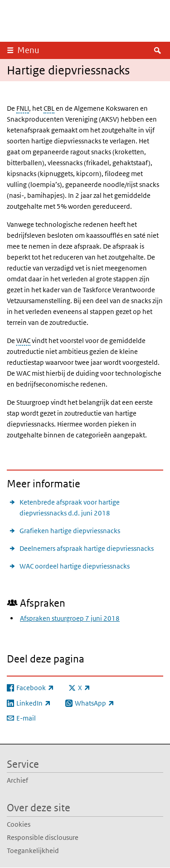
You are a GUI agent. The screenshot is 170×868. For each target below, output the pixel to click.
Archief (17, 780)
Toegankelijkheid (33, 851)
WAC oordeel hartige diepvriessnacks (75, 566)
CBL (49, 108)
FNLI (23, 108)
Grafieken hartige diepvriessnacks (70, 531)
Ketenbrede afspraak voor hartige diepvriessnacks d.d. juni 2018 (70, 508)
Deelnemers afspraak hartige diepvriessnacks (87, 548)
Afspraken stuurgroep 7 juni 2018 (70, 618)
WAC (23, 341)
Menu (28, 50)
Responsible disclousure (43, 837)
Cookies (19, 824)
